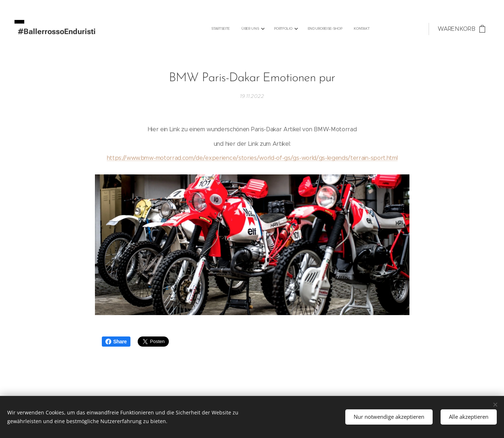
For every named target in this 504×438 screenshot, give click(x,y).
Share (116, 342)
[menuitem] (318, 29)
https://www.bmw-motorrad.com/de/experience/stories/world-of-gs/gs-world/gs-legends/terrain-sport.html (252, 158)
